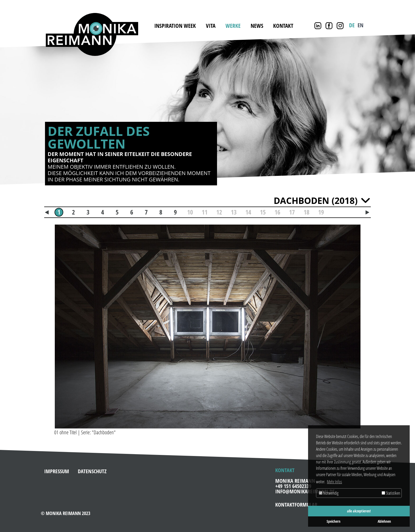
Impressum (57, 469)
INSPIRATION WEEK (175, 26)
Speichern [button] (333, 521)
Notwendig (329, 493)
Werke (233, 26)
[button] (48, 324)
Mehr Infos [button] (334, 482)
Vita (211, 26)
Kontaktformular (296, 502)
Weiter (389, 110)
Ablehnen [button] (384, 521)
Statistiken (391, 493)
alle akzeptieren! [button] (359, 511)
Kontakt (283, 26)
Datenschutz (92, 469)
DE (352, 25)
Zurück (26, 110)
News (257, 26)
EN (360, 25)
